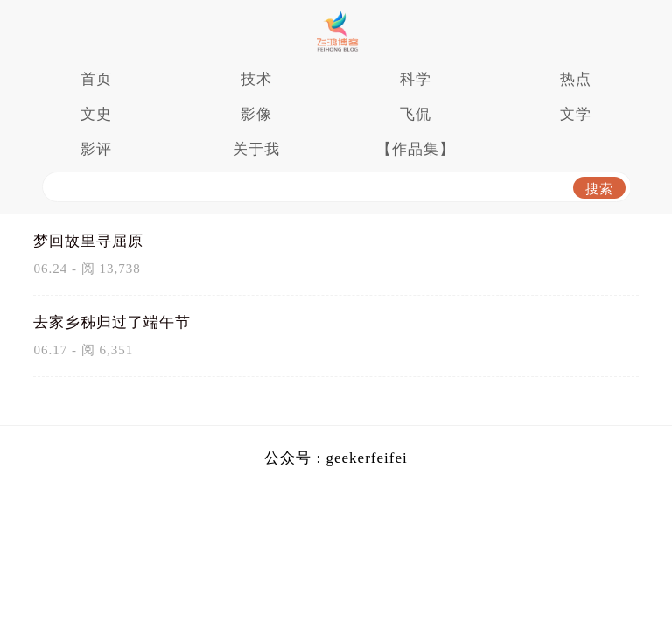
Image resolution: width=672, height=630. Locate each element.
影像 (256, 114)
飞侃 (416, 114)
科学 (416, 79)
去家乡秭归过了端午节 (112, 322)
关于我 (256, 149)
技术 (256, 79)
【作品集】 (416, 149)
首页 (96, 79)
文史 (96, 114)
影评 (96, 149)
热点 (576, 79)
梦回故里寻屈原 (88, 241)
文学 (576, 114)
